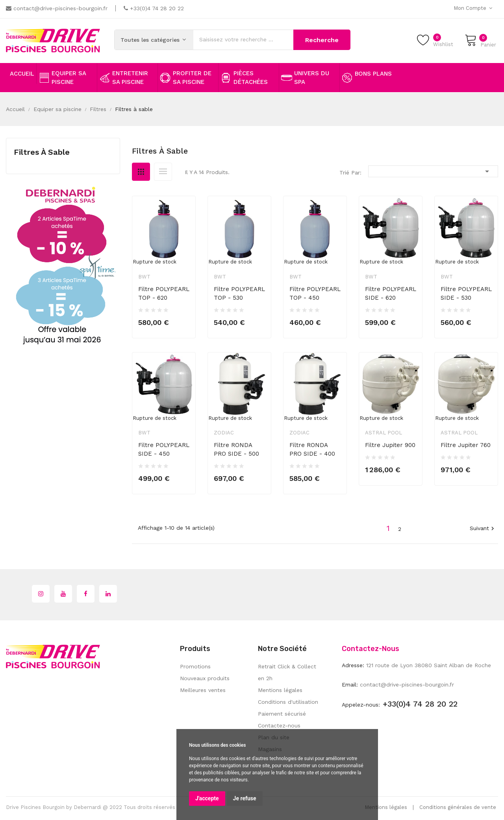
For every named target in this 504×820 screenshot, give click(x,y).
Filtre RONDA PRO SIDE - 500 (236, 449)
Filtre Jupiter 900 (390, 445)
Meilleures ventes (203, 690)
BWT (144, 277)
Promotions (195, 666)
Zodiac (224, 433)
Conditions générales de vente (458, 807)
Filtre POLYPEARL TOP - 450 (315, 293)
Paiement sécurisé (282, 714)
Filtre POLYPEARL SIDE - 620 (391, 293)
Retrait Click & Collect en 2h (287, 672)
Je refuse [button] (245, 798)
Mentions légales (280, 690)
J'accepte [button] (207, 798)
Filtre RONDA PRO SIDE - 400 (312, 449)
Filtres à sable (42, 152)
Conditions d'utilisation (288, 702)
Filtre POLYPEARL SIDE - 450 (164, 449)
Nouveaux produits (205, 678)
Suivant (483, 529)
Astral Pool (384, 433)
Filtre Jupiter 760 (466, 445)
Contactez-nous (279, 725)
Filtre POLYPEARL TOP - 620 (164, 293)
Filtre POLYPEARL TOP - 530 (239, 293)
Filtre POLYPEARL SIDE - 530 (466, 293)
